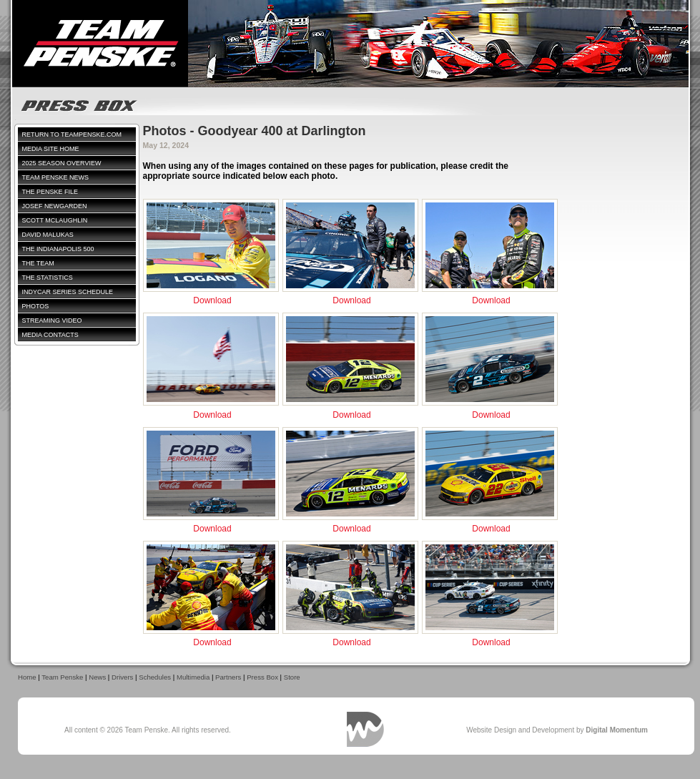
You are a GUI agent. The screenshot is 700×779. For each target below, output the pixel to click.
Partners (228, 677)
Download (212, 300)
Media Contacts (50, 335)
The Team (38, 263)
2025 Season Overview (62, 163)
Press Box (262, 677)
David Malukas (48, 235)
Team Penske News (56, 177)
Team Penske (62, 677)
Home (27, 677)
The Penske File (50, 192)
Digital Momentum (365, 729)
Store (292, 677)
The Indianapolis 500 (58, 249)
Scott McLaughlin (55, 220)
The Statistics (48, 278)
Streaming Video (52, 320)
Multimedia (193, 677)
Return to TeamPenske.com (72, 134)
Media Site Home (51, 149)
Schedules (155, 677)
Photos (36, 306)
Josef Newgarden (55, 206)
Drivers (122, 677)
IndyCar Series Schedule (68, 292)
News (97, 677)
